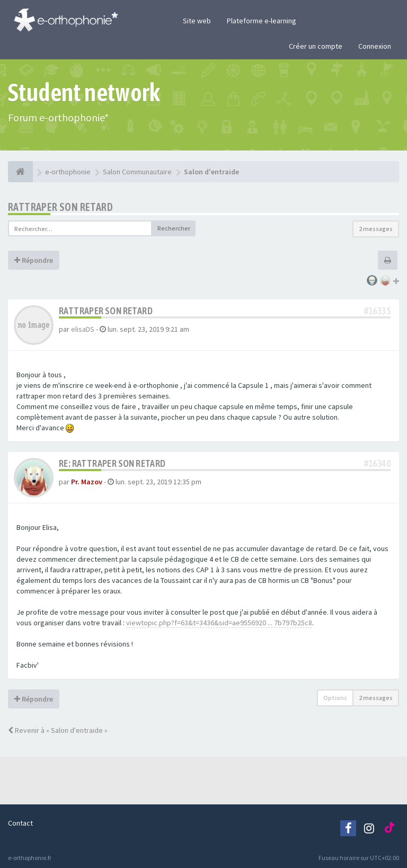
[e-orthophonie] (20, 172)
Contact (20, 823)
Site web (197, 21)
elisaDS (83, 329)
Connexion (375, 46)
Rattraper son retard (60, 207)
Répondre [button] (34, 260)
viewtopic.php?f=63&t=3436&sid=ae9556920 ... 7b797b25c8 (219, 623)
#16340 (377, 463)
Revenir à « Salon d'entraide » (58, 730)
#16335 (377, 311)
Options (335, 698)
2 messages (376, 229)
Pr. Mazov (87, 482)
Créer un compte (316, 46)
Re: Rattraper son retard (112, 463)
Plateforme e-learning (262, 21)
